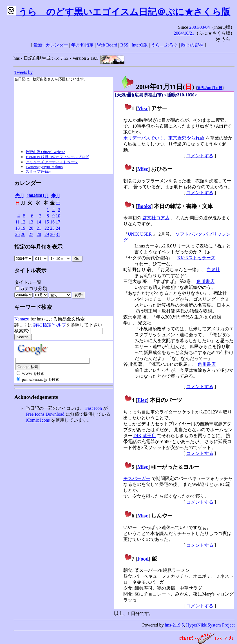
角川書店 (205, 281)
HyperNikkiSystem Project (210, 625)
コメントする (200, 156)
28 (39, 234)
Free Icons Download (45, 414)
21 (39, 228)
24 (58, 228)
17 (58, 222)
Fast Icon (94, 408)
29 (47, 234)
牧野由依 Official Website (45, 152)
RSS (124, 45)
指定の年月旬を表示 (38, 247)
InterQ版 (140, 45)
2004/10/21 (184, 33)
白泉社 (213, 270)
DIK (137, 436)
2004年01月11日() (157, 87)
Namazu (22, 319)
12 (23, 222)
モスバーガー (137, 478)
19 (23, 228)
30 (52, 234)
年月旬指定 (82, 45)
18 (17, 228)
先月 (20, 196)
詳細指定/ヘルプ (50, 325)
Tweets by (24, 72)
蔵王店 (149, 436)
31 (58, 234)
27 (31, 234)
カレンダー (57, 45)
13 (31, 222)
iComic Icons (38, 420)
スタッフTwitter (38, 171)
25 (17, 234)
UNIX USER (140, 234)
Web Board (107, 45)
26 (23, 234)
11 (18, 222)
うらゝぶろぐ (164, 45)
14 (39, 222)
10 (58, 216)
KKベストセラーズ (196, 258)
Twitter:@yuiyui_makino (44, 167)
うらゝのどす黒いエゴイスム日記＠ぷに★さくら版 (119, 12)
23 (52, 228)
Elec (142, 400)
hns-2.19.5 (175, 625)
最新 (38, 45)
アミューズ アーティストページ (52, 162)
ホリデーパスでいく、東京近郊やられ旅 (164, 138)
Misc (143, 108)
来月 (56, 196)
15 (47, 222)
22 (47, 228)
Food (143, 559)
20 (31, 228)
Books (144, 206)
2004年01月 (38, 196)
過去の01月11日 (210, 88)
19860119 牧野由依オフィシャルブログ (57, 157)
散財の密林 (192, 45)
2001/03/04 (199, 27)
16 (52, 222)
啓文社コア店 (156, 218)
